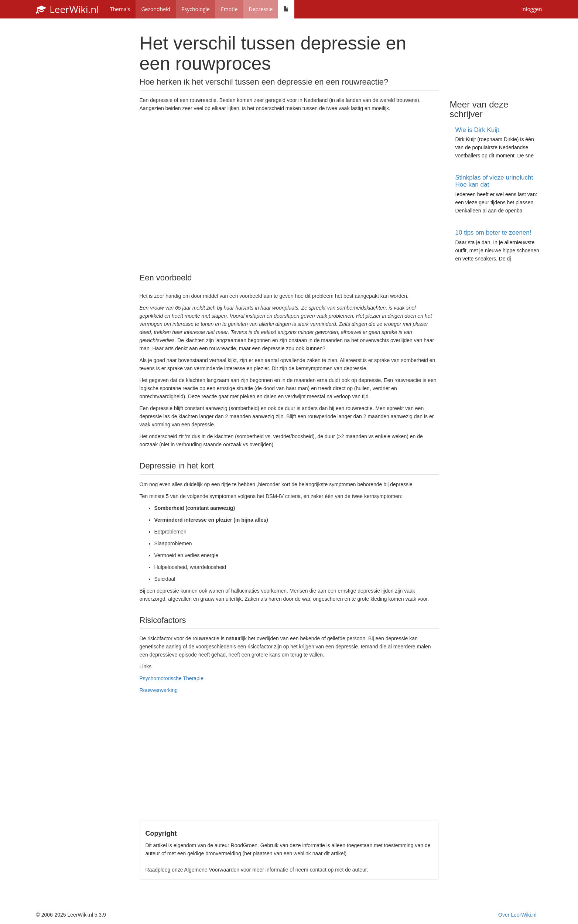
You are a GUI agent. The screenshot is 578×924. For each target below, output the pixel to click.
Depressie (261, 9)
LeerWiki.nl (68, 9)
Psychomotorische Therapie (172, 678)
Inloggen (531, 9)
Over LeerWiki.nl (517, 915)
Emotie (229, 9)
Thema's (120, 9)
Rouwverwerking (159, 690)
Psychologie (196, 9)
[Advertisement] (289, 192)
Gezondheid (156, 9)
